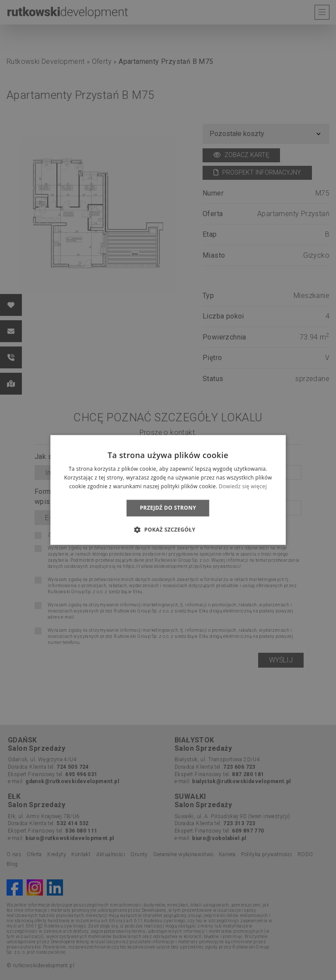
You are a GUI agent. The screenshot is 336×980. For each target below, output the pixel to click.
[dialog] (168, 490)
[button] (168, 530)
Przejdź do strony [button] (168, 508)
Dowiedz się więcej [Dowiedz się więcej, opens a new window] (243, 486)
